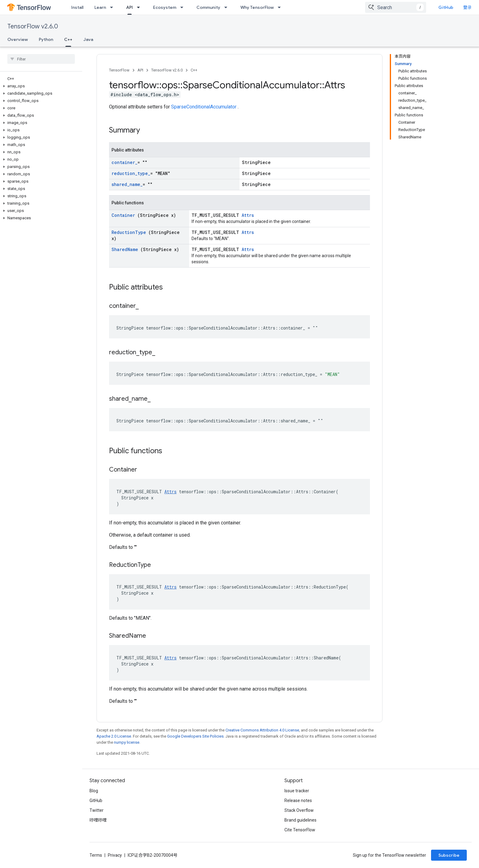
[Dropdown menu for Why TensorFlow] (281, 7)
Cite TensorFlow (300, 830)
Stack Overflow (299, 810)
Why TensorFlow (257, 7)
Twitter (97, 810)
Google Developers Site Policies (195, 736)
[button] (40, 86)
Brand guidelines (300, 820)
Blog (94, 791)
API (140, 70)
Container (124, 215)
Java (88, 39)
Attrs (248, 215)
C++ (194, 70)
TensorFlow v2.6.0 (33, 26)
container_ (124, 162)
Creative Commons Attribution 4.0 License (262, 730)
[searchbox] (41, 59)
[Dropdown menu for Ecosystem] (184, 7)
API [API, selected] (130, 7)
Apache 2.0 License (114, 736)
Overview (18, 39)
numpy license (127, 742)
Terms (96, 855)
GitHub (446, 7)
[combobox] (396, 7)
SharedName (126, 249)
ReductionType (130, 232)
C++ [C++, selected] (68, 39)
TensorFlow (119, 70)
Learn (100, 7)
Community (208, 7)
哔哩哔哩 (98, 820)
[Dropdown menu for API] (140, 7)
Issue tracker (297, 791)
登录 (467, 7)
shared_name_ (127, 184)
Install (77, 7)
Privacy (115, 855)
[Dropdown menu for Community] (228, 7)
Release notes (298, 801)
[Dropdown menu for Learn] (113, 7)
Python (46, 39)
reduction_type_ (131, 173)
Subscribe (449, 855)
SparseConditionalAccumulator (204, 107)
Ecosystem (165, 7)
